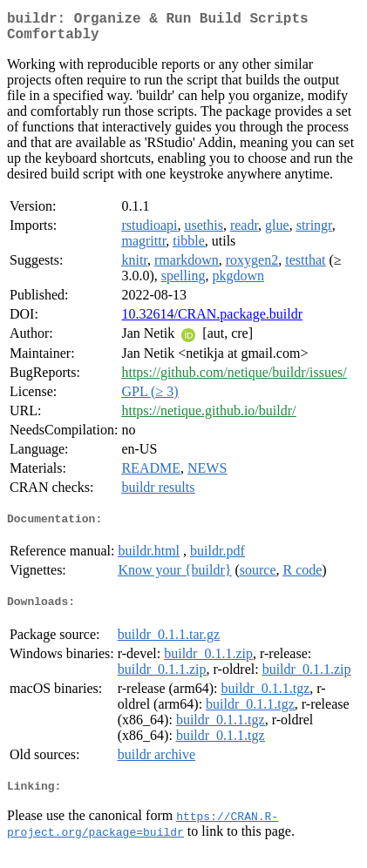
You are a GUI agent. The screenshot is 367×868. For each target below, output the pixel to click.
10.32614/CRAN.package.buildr (212, 321)
